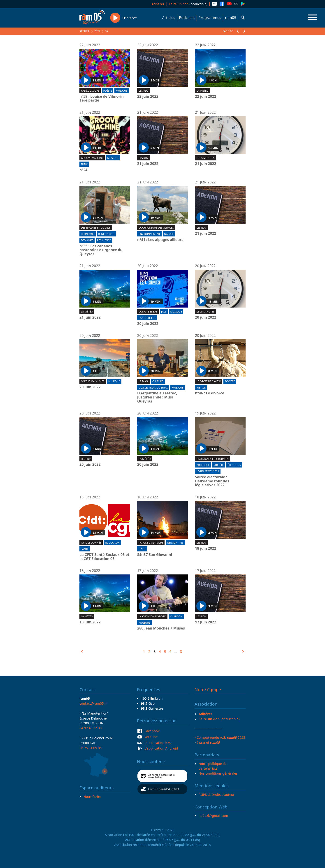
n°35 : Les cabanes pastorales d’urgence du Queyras (101, 250)
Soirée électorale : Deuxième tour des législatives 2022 (212, 481)
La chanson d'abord (152, 616)
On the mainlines (93, 381)
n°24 (84, 170)
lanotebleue (147, 318)
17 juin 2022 (206, 622)
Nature (169, 234)
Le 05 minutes (205, 158)
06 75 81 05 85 (91, 748)
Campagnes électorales (212, 459)
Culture (158, 381)
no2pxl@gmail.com (213, 815)
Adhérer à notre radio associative (162, 776)
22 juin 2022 (148, 97)
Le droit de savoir (209, 381)
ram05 (231, 18)
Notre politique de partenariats (213, 766)
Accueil (85, 31)
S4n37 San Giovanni (155, 555)
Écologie (87, 240)
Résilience (104, 240)
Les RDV (143, 91)
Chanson (176, 616)
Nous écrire (92, 796)
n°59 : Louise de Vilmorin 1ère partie (102, 98)
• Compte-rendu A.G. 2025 (220, 737)
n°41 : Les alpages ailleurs (160, 240)
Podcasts (187, 18)
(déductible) (188, 4)
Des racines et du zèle (96, 228)
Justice (201, 388)
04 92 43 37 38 (91, 728)
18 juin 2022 (206, 549)
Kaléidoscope (90, 91)
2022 (97, 31)
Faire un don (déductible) (164, 789)
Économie (87, 234)
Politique (203, 465)
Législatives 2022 (208, 471)
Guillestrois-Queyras (153, 388)
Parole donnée (91, 543)
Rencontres (106, 234)
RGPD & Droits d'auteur (217, 794)
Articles (169, 18)
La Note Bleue (148, 311)
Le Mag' (143, 381)
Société (230, 381)
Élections (234, 465)
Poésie (108, 91)
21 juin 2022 (148, 164)
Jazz (164, 311)
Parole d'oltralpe (151, 543)
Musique (122, 91)
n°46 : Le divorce (210, 393)
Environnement (149, 234)
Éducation (112, 543)
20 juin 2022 (148, 324)
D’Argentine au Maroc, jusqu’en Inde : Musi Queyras (157, 397)
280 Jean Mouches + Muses (161, 628)
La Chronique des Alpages (156, 228)
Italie (142, 549)
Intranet (208, 742)
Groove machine (92, 158)
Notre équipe (208, 690)
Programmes (210, 18)
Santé (85, 549)
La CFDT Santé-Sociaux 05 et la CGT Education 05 (104, 557)
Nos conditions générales (218, 773)
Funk (84, 164)
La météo (202, 91)
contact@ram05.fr (93, 703)
